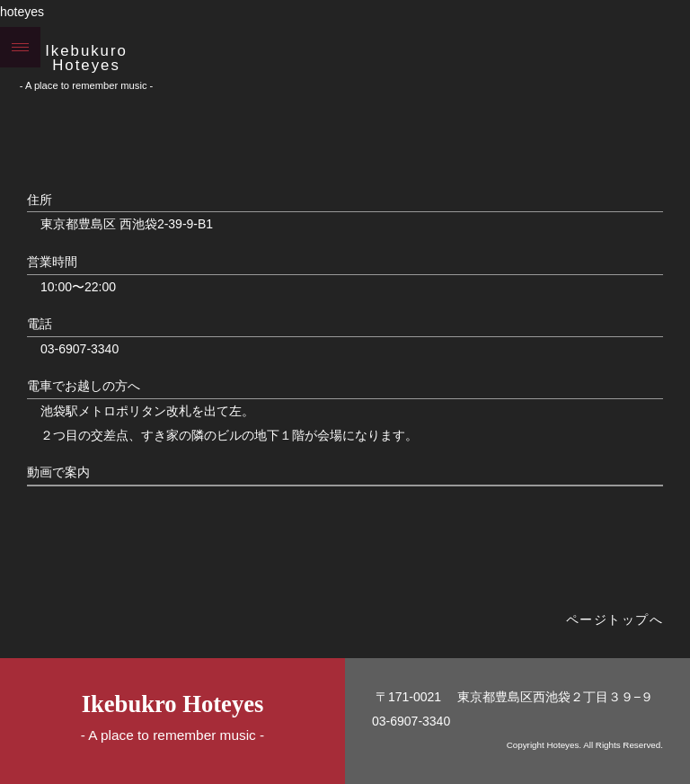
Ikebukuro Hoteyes (86, 58)
